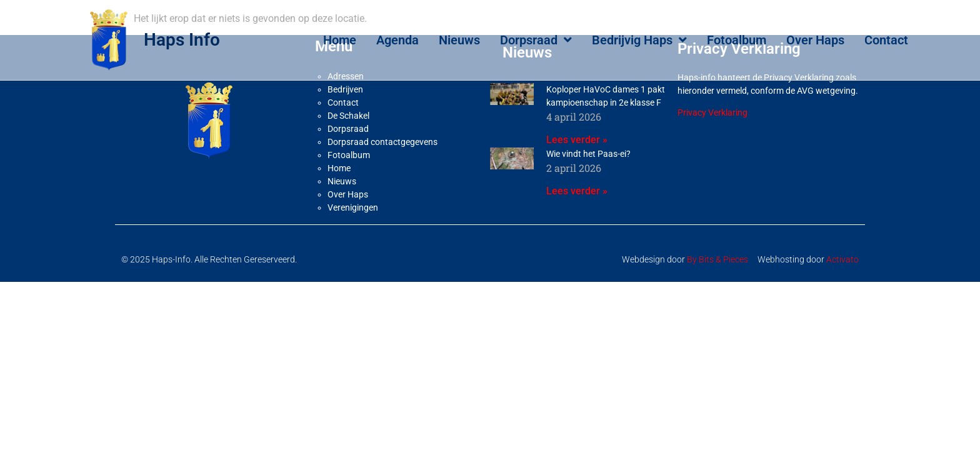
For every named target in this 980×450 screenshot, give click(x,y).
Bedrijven (345, 119)
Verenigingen (353, 237)
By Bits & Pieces (717, 289)
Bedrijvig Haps (639, 40)
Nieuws (459, 40)
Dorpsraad (536, 40)
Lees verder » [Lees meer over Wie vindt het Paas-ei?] (577, 220)
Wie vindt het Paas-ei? (588, 183)
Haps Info (182, 40)
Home (340, 40)
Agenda (397, 40)
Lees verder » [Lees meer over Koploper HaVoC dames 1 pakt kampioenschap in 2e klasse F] (577, 169)
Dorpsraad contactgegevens (382, 172)
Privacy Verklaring (712, 142)
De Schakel (348, 146)
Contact (886, 40)
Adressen (346, 106)
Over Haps (815, 40)
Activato (842, 289)
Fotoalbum (737, 40)
